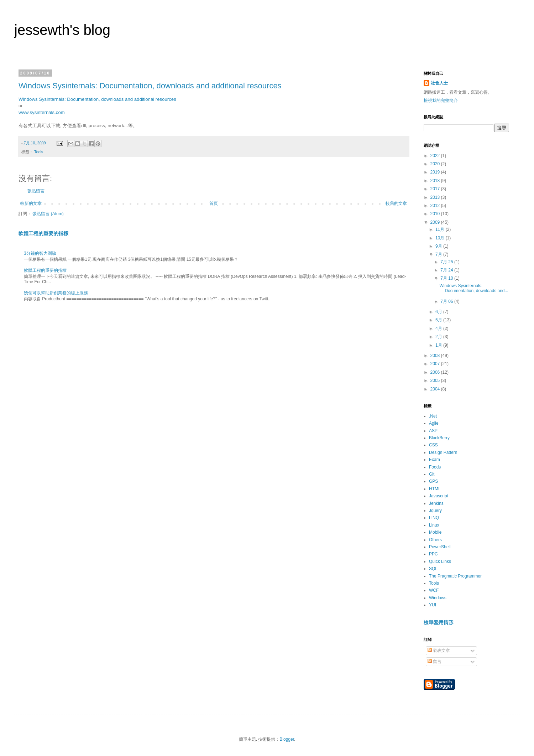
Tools (39, 152)
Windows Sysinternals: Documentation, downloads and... (474, 288)
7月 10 (447, 278)
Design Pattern (443, 452)
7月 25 (447, 262)
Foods (435, 467)
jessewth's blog (62, 30)
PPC (433, 554)
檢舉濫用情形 (439, 622)
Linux (434, 525)
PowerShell (440, 547)
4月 (439, 328)
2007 (436, 364)
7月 (439, 254)
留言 (434, 662)
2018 (436, 181)
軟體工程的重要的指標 (43, 233)
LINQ (434, 518)
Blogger (287, 739)
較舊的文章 (396, 203)
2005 (436, 380)
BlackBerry (439, 438)
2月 (439, 337)
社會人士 (439, 83)
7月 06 (447, 301)
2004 (436, 389)
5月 (439, 320)
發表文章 (439, 651)
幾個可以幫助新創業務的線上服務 (56, 293)
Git (432, 474)
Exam (434, 460)
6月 (439, 312)
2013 (436, 197)
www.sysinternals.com (42, 112)
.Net (433, 416)
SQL (433, 569)
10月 (441, 238)
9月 (439, 246)
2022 (436, 156)
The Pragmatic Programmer (455, 576)
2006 (436, 372)
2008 (436, 356)
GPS (433, 481)
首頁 (214, 203)
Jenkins (436, 503)
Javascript (439, 496)
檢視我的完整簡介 (441, 100)
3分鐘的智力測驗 (40, 253)
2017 (436, 189)
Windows (438, 598)
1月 (439, 345)
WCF (434, 590)
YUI (433, 605)
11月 (441, 229)
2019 (436, 172)
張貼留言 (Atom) (48, 214)
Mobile (435, 532)
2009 (436, 222)
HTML (435, 489)
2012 (436, 206)
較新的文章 (31, 203)
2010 (436, 214)
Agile (434, 423)
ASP (433, 431)
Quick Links (440, 561)
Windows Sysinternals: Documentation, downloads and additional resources (150, 86)
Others (435, 540)
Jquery (435, 511)
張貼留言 (36, 191)
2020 (436, 164)
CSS (433, 445)
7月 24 (447, 270)
